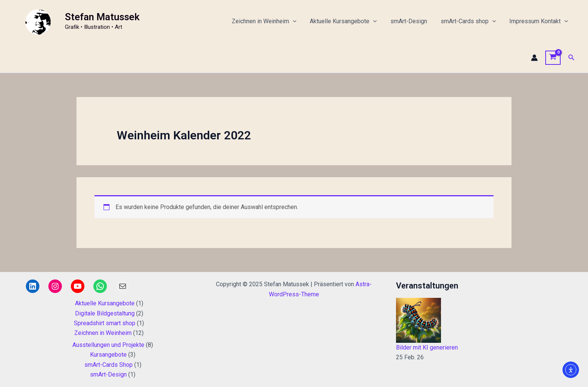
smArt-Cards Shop (109, 365)
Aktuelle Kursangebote (349, 21)
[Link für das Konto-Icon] (534, 58)
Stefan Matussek (102, 17)
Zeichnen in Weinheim (271, 21)
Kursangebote (108, 355)
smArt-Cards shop (471, 21)
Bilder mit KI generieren (427, 347)
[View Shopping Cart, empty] (553, 58)
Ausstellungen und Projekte (108, 345)
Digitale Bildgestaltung (105, 313)
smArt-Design (412, 21)
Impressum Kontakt (539, 21)
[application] (300, 21)
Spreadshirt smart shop (105, 323)
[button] (571, 58)
